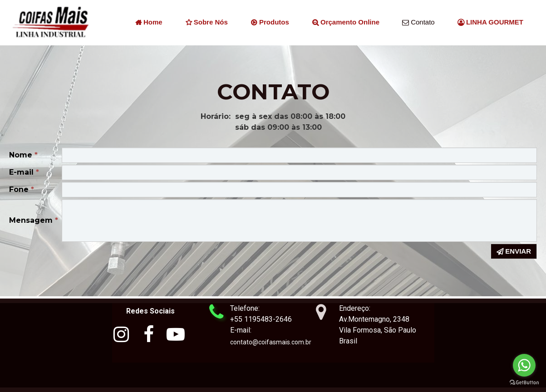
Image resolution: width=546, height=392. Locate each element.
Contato (418, 23)
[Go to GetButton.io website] (524, 383)
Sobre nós (207, 23)
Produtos (270, 23)
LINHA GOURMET (490, 23)
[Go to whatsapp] (524, 365)
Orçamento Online (346, 23)
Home (149, 23)
